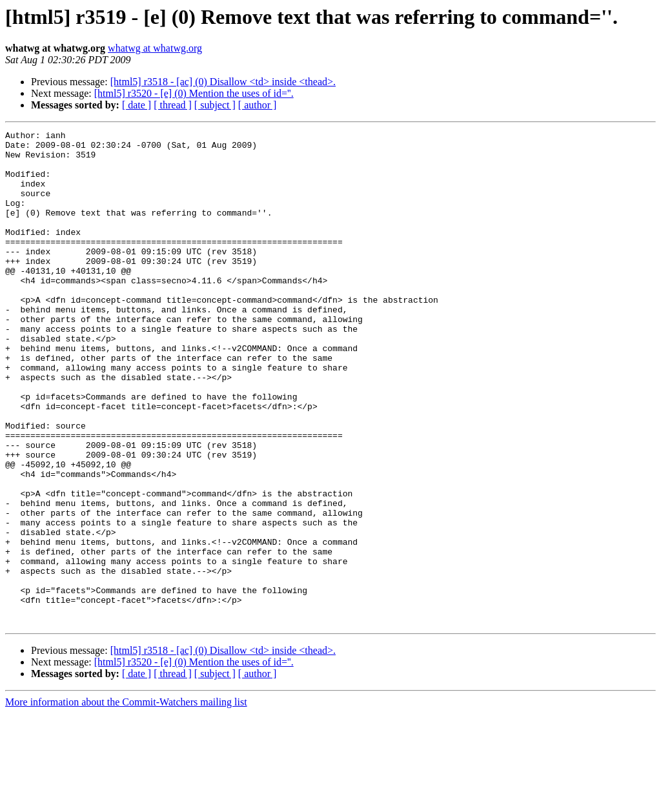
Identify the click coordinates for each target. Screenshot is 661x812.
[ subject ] (215, 105)
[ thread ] (173, 105)
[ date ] (137, 105)
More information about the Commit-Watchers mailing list (126, 801)
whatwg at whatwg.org (155, 48)
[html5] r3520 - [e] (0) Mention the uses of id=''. (194, 93)
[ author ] (258, 105)
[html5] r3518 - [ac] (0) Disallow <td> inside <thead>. (223, 82)
